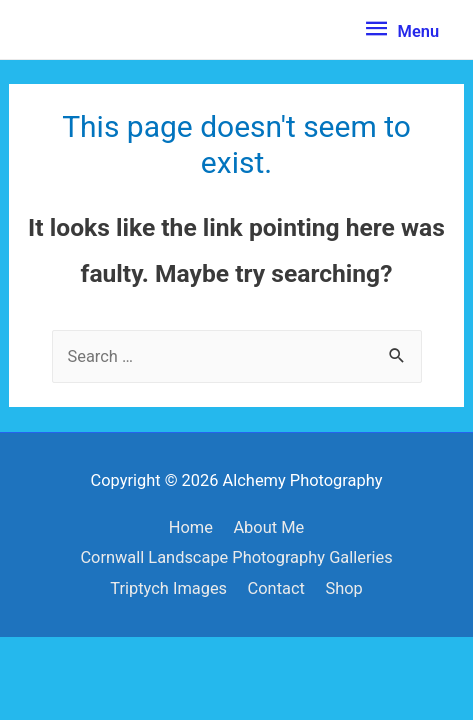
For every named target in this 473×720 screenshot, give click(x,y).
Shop (343, 588)
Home (191, 527)
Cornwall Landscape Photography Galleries (236, 557)
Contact (276, 588)
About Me (268, 527)
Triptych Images (168, 588)
